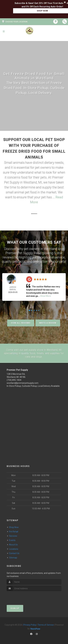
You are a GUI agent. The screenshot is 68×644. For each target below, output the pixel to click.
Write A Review (48, 323)
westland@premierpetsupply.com (23, 383)
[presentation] (23, 596)
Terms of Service (46, 625)
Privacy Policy (30, 625)
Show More (46, 296)
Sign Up (15, 608)
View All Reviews (21, 323)
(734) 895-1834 (14, 380)
